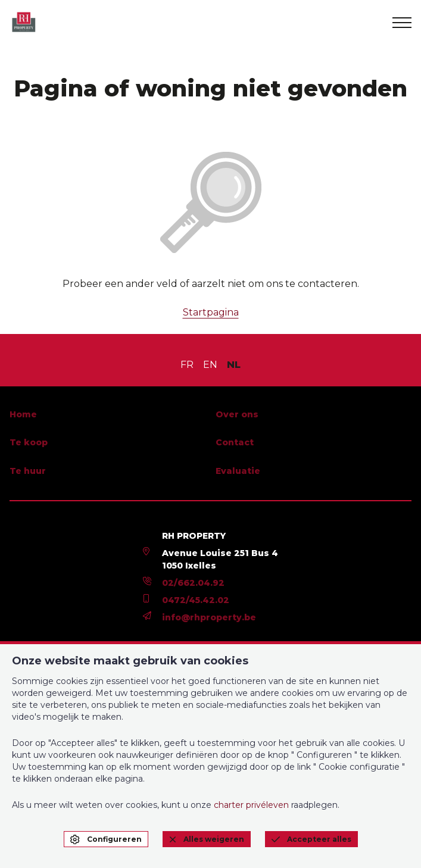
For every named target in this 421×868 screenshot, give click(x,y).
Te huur (28, 471)
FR (187, 365)
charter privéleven (251, 805)
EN (210, 365)
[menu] (402, 23)
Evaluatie (238, 471)
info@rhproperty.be (209, 617)
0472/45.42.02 (196, 600)
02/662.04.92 (193, 583)
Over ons (237, 414)
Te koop (29, 442)
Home (23, 414)
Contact (235, 442)
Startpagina (211, 312)
